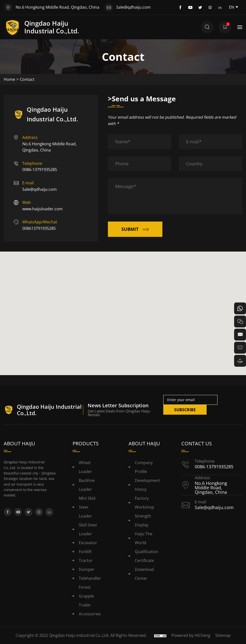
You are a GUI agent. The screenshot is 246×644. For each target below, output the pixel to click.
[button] (123, 309)
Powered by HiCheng (191, 635)
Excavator (88, 543)
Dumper (87, 569)
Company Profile (144, 467)
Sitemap (223, 635)
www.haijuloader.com (42, 209)
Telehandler (90, 578)
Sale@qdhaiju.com (133, 7)
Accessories (90, 614)
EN (234, 7)
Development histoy (147, 485)
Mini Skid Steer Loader (87, 507)
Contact (27, 79)
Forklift (85, 552)
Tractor (86, 560)
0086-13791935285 (40, 170)
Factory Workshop (144, 503)
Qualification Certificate (147, 556)
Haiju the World (144, 538)
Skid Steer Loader (88, 529)
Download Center (144, 574)
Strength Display (143, 520)
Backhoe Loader (87, 485)
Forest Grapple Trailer (86, 596)
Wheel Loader (85, 467)
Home (9, 79)
